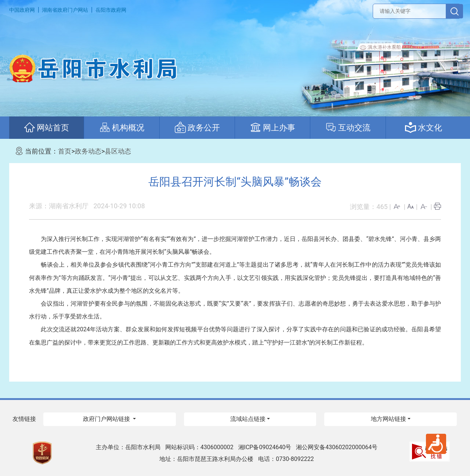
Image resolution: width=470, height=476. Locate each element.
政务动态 (88, 151)
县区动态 (118, 151)
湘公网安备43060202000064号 (337, 447)
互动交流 (348, 128)
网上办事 (273, 128)
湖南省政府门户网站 (65, 10)
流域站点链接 (248, 419)
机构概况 (122, 128)
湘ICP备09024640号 (265, 447)
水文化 (424, 128)
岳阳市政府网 (111, 10)
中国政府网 (22, 10)
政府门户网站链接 (107, 419)
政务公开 (197, 128)
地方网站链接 (388, 419)
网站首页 (46, 128)
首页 (65, 151)
